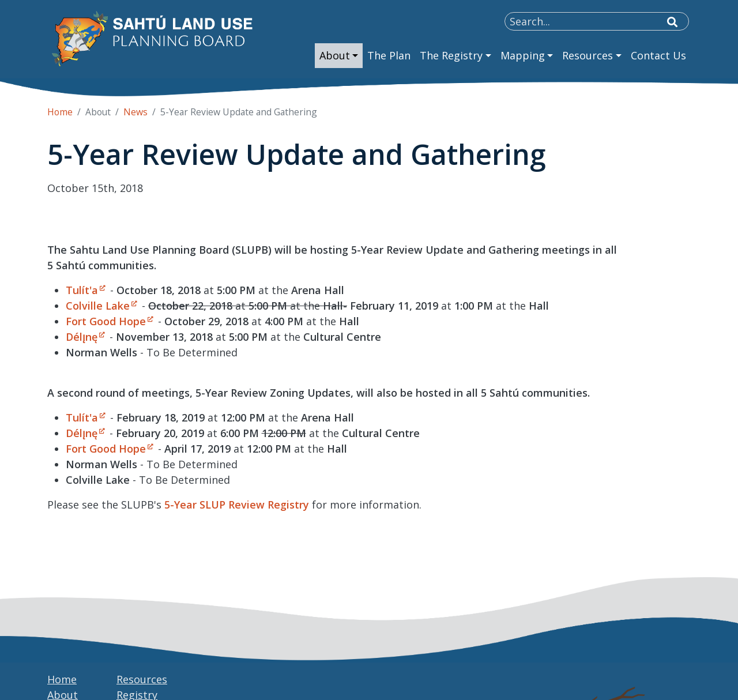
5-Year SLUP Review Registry (237, 505)
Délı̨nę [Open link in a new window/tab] (82, 337)
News (135, 112)
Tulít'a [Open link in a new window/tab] (82, 290)
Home (60, 112)
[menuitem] (339, 56)
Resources (142, 679)
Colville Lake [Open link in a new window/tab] (98, 306)
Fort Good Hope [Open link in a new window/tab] (106, 321)
